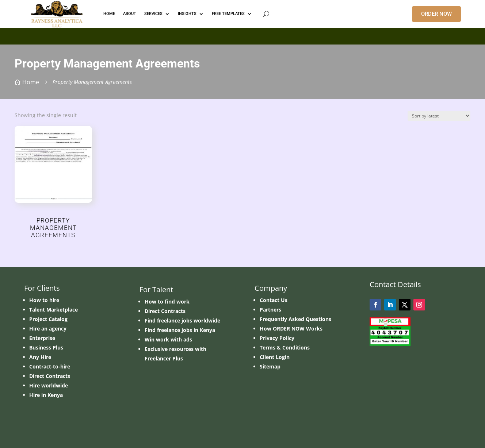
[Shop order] (439, 116)
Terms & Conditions (285, 347)
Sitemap (270, 366)
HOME (109, 14)
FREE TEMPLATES (228, 14)
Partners (270, 310)
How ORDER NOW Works (291, 329)
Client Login (275, 357)
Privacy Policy (277, 338)
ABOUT (130, 14)
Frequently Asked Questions (295, 319)
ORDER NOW (436, 14)
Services (153, 14)
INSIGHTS (187, 14)
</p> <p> (242, 35)
